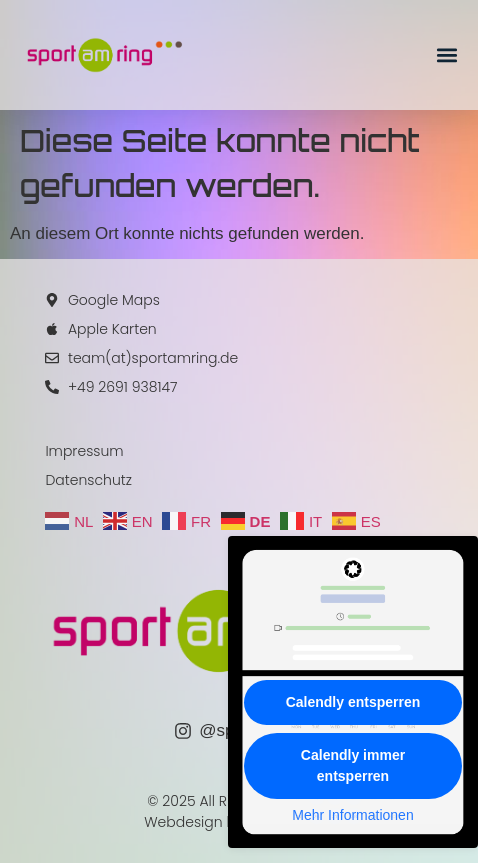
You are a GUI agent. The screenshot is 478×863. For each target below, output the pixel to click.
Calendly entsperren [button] (353, 702)
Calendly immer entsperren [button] (353, 765)
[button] (446, 55)
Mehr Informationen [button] (352, 815)
